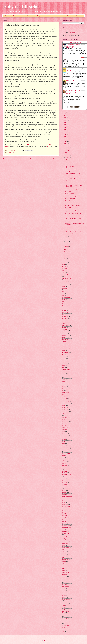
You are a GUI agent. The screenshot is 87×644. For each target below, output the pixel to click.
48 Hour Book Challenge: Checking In (74, 196)
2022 (65, 116)
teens (64, 589)
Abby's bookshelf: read (75, 43)
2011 (65, 141)
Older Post (56, 159)
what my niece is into (67, 615)
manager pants (66, 436)
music (64, 458)
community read (66, 335)
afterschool (65, 268)
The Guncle (69, 69)
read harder (65, 521)
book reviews (65, 317)
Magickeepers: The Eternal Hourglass (73, 234)
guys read (65, 399)
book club (65, 310)
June (67, 162)
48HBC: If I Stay (69, 201)
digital (64, 355)
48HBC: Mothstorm (70, 194)
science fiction (66, 560)
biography (65, 300)
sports (64, 570)
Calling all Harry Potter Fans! (72, 183)
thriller (64, 593)
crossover (65, 346)
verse (64, 605)
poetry (64, 502)
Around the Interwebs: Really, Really (73, 174)
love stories (65, 434)
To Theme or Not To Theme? (71, 164)
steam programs (66, 572)
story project (65, 575)
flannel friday (65, 379)
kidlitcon (64, 419)
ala (63, 271)
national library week (67, 468)
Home (7, 16)
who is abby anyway (67, 619)
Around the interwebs (70, 216)
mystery (64, 463)
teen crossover (66, 587)
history (64, 405)
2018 (65, 125)
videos (64, 607)
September (68, 155)
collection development (65, 330)
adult (64, 264)
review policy (65, 543)
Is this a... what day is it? (71, 178)
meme (64, 444)
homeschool (65, 407)
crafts (64, 344)
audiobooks (65, 282)
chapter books (66, 325)
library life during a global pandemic (67, 425)
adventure (65, 266)
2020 (65, 120)
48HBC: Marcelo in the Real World (73, 203)
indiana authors (66, 412)
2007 (65, 252)
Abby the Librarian (21, 7)
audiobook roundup (67, 278)
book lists (65, 315)
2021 (65, 118)
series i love (65, 566)
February (67, 244)
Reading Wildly (39, 16)
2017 (65, 127)
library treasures (66, 427)
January (67, 246)
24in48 (64, 259)
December (68, 148)
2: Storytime (43, 145)
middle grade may (66, 450)
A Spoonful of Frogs (71, 81)
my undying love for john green (67, 461)
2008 (65, 249)
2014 (65, 134)
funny (64, 382)
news (64, 480)
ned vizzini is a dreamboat (66, 472)
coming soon (65, 333)
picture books (65, 500)
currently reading (66, 348)
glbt (63, 390)
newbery (64, 478)
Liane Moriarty (70, 59)
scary (64, 550)
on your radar (65, 485)
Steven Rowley (70, 70)
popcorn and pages (67, 507)
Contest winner (68, 221)
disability (64, 357)
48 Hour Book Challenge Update (72, 205)
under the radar (66, 603)
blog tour (64, 304)
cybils (64, 350)
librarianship (65, 422)
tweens (64, 597)
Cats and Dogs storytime (71, 181)
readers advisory (66, 526)
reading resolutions (67, 533)
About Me (15, 16)
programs (65, 519)
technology (65, 585)
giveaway (65, 388)
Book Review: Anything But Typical (73, 218)
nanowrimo (65, 466)
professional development (65, 516)
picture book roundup (67, 497)
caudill (64, 323)
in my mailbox (66, 410)
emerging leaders (66, 370)
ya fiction (65, 628)
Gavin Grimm (69, 95)
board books (65, 306)
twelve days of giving (67, 600)
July (66, 160)
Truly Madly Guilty (71, 58)
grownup (64, 395)
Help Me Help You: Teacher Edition (73, 231)
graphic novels (66, 392)
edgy (64, 367)
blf (63, 302)
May (67, 237)
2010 (65, 144)
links (64, 432)
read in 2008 (65, 523)
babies (64, 286)
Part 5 (49, 146)
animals (64, 273)
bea (63, 295)
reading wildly (66, 539)
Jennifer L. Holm (70, 48)
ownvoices (65, 492)
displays (64, 359)
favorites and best (66, 376)
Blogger (46, 641)
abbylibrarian (72, 33)
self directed (65, 564)
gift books (65, 384)
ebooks (64, 365)
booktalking (65, 319)
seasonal (64, 562)
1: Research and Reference (33, 145)
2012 (65, 139)
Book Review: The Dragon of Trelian (73, 229)
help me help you (13, 153)
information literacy (67, 414)
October (67, 153)
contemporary (66, 340)
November (68, 150)
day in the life (65, 352)
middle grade (65, 448)
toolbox (64, 595)
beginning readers (66, 297)
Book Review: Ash (69, 227)
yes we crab (65, 630)
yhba (64, 632)
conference (65, 337)
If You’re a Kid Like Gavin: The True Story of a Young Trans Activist (73, 92)
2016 (65, 130)
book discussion (66, 312)
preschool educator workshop (67, 513)
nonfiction (65, 482)
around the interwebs (67, 275)
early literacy (65, 363)
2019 (65, 123)
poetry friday (65, 504)
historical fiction (66, 403)
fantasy (64, 374)
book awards (65, 308)
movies (64, 456)
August (67, 157)
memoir (64, 446)
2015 (65, 132)
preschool (65, 510)
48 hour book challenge (65, 261)
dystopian (65, 361)
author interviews (66, 284)
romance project (66, 547)
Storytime (51, 16)
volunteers (65, 609)
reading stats (65, 537)
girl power (65, 386)
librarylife (65, 429)
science (64, 554)
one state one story (67, 487)
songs (64, 568)
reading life (65, 531)
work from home (66, 625)
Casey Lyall (69, 82)
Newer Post (7, 159)
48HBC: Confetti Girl (70, 198)
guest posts (65, 397)
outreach (64, 490)
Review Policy (27, 16)
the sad (64, 591)
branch (64, 321)
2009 (65, 146)
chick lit (64, 327)
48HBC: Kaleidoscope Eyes (71, 208)
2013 (65, 137)
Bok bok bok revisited (70, 176)
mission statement (66, 454)
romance (64, 545)
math (64, 441)
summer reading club (67, 581)
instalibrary (65, 417)
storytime (65, 577)
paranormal (65, 494)
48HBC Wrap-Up (69, 191)
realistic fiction (66, 541)
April (67, 239)
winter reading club (67, 622)
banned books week (67, 288)
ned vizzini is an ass (67, 475)
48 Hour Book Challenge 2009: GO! (73, 214)
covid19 (64, 342)
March (67, 241)
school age (65, 552)
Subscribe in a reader (67, 30)
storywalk (65, 579)
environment (65, 372)
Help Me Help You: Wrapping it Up (73, 189)
